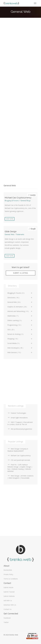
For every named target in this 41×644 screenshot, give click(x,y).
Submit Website (9, 596)
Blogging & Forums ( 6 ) (20, 293)
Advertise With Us (10, 605)
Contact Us (8, 609)
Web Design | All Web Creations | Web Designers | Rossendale (20, 477)
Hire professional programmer (20, 429)
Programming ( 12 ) (20, 325)
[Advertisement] (20, 45)
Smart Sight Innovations (18, 418)
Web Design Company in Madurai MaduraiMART (18, 450)
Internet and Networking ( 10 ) (20, 311)
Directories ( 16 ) (20, 298)
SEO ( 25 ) (20, 330)
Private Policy (8, 574)
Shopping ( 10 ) (20, 339)
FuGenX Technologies (17, 413)
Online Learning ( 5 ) (20, 320)
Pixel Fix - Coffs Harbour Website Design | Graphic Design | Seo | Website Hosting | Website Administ (20, 468)
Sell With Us (8, 601)
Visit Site (10, 219)
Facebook (7, 618)
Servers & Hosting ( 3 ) (20, 334)
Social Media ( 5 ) (20, 343)
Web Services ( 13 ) (20, 352)
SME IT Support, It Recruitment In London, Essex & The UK (20, 423)
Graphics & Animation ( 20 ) (20, 307)
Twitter (6, 622)
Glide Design (11, 231)
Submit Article (8, 587)
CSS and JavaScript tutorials (19, 460)
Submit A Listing (21, 273)
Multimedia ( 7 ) (20, 316)
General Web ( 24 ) (20, 302)
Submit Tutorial (9, 592)
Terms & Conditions (11, 579)
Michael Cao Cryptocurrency (18, 198)
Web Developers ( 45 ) (20, 348)
